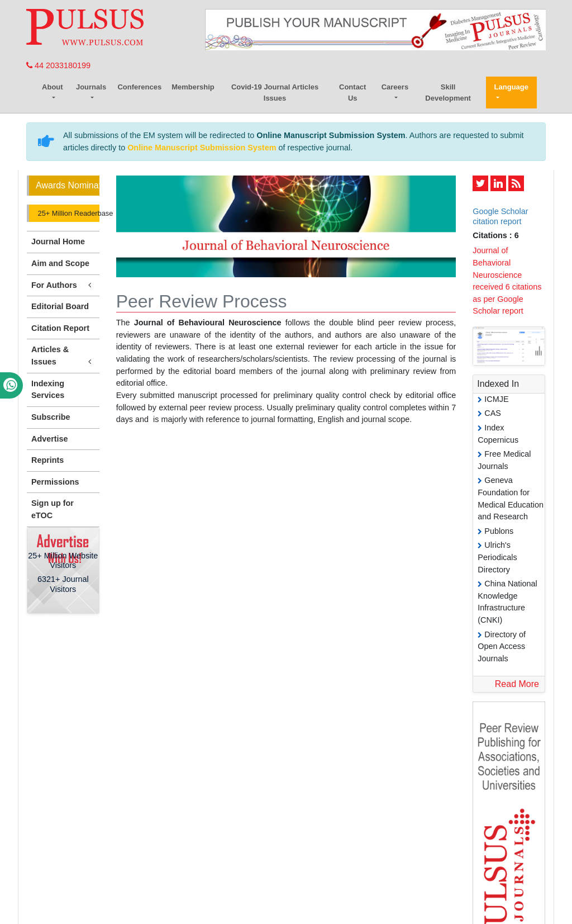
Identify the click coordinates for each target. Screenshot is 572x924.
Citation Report (60, 328)
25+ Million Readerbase (68, 213)
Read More (517, 684)
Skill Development (448, 93)
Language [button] (511, 87)
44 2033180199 (58, 65)
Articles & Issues (63, 356)
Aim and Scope (60, 263)
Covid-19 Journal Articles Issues (275, 93)
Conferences (139, 87)
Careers (395, 87)
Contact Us (352, 93)
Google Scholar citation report (500, 216)
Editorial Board (60, 306)
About (53, 87)
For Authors (63, 285)
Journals (91, 87)
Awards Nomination (68, 185)
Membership (193, 87)
